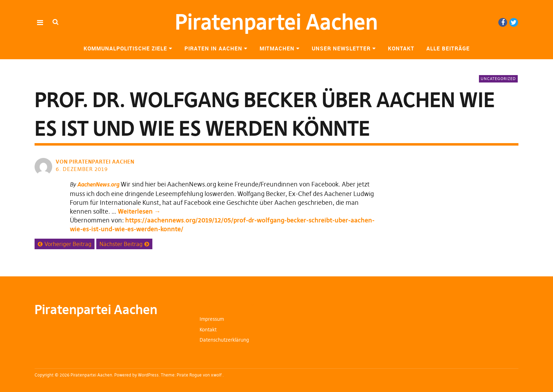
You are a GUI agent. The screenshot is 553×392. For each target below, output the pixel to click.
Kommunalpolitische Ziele (125, 48)
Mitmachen (277, 48)
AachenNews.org (98, 184)
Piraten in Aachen (213, 48)
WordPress (148, 375)
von (96, 162)
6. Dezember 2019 (82, 169)
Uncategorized (498, 79)
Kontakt (401, 48)
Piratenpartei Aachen (276, 22)
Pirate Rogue (189, 375)
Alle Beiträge (448, 48)
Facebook (503, 22)
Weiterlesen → (139, 211)
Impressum (212, 319)
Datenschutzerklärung (224, 340)
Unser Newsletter (341, 48)
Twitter (514, 22)
